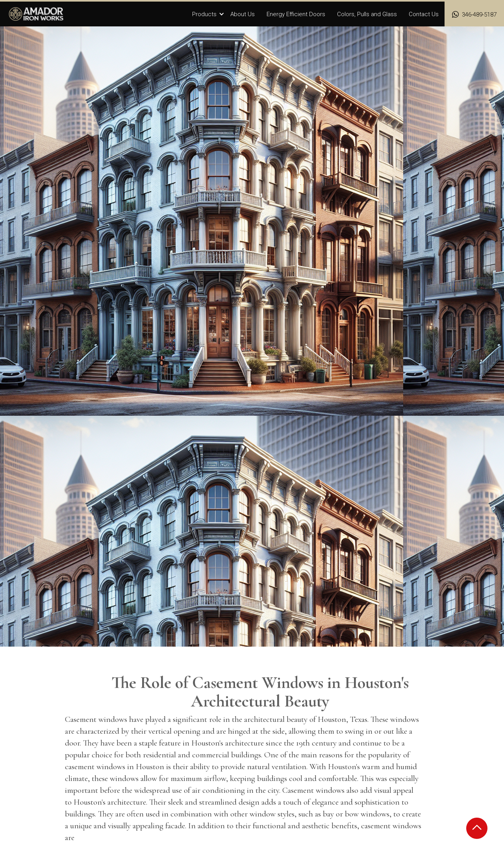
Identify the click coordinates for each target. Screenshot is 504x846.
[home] (36, 14)
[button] (208, 15)
